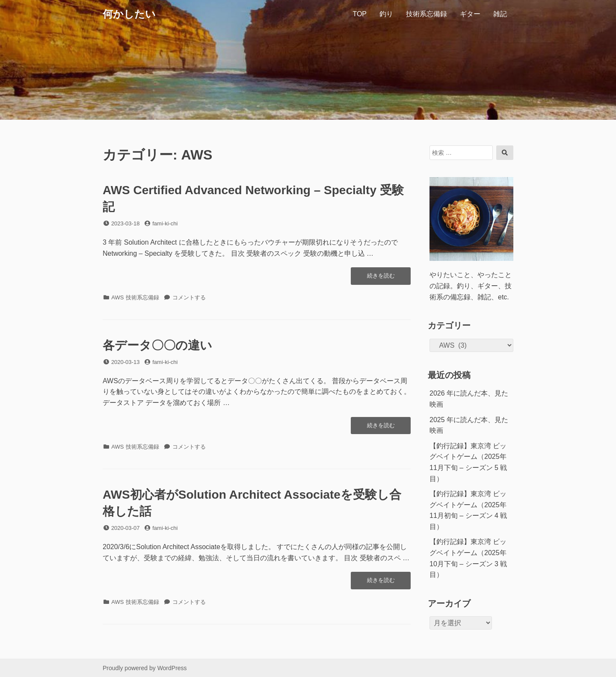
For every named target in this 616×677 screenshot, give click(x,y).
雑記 (500, 14)
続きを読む (381, 278)
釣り (386, 14)
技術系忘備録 (426, 14)
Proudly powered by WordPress (145, 668)
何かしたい (129, 14)
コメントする (189, 297)
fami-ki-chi (165, 223)
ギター (470, 14)
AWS (117, 297)
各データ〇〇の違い (157, 345)
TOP (360, 14)
